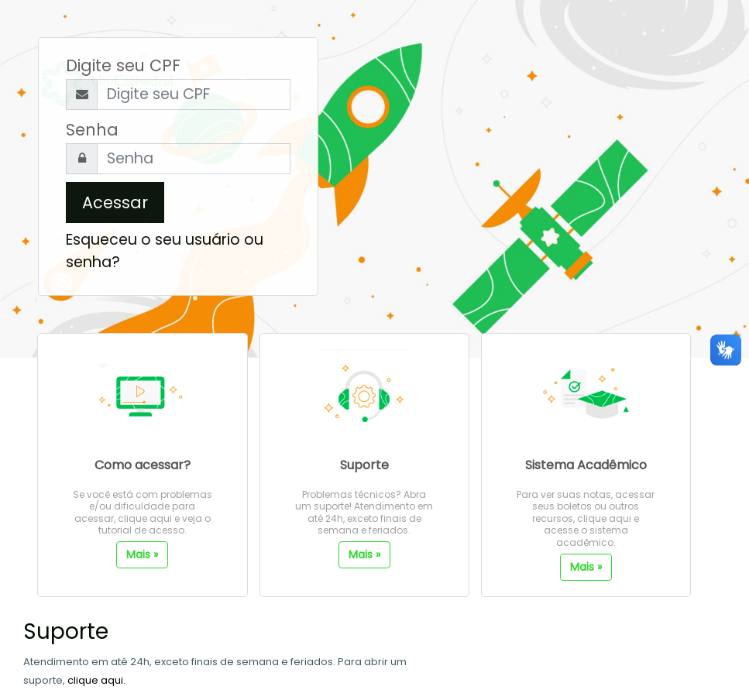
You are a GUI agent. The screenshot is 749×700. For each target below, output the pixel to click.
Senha (92, 130)
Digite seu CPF (123, 65)
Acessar (115, 202)
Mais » (142, 554)
